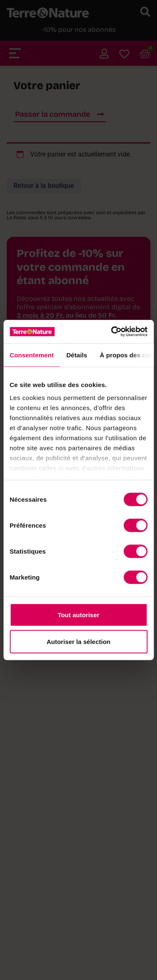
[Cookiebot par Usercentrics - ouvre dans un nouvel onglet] (112, 332)
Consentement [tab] (32, 355)
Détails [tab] (77, 355)
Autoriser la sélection (78, 641)
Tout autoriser (79, 614)
